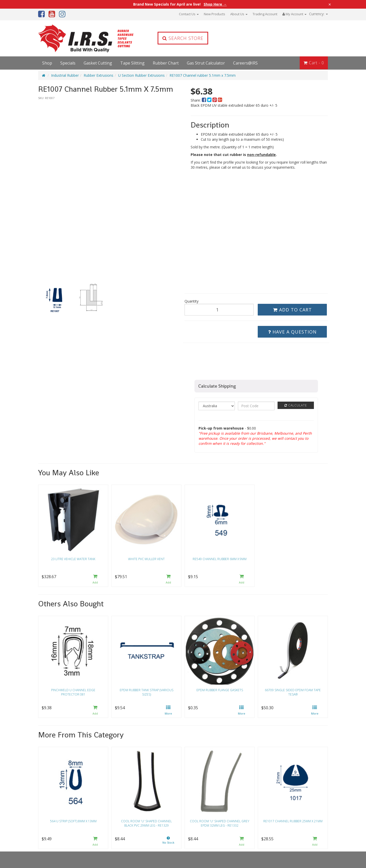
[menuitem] (204, 100)
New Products (215, 14)
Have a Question (292, 332)
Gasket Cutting (98, 63)
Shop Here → (215, 4)
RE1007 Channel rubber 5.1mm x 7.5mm (203, 75)
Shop (47, 63)
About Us (239, 14)
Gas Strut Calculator (206, 63)
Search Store (183, 38)
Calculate (296, 405)
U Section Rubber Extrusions (141, 75)
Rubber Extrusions (98, 75)
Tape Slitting (132, 63)
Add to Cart (292, 310)
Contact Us (189, 14)
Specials (68, 63)
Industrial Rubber (65, 75)
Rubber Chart (166, 63)
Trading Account (265, 14)
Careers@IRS (245, 63)
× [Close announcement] (330, 4)
